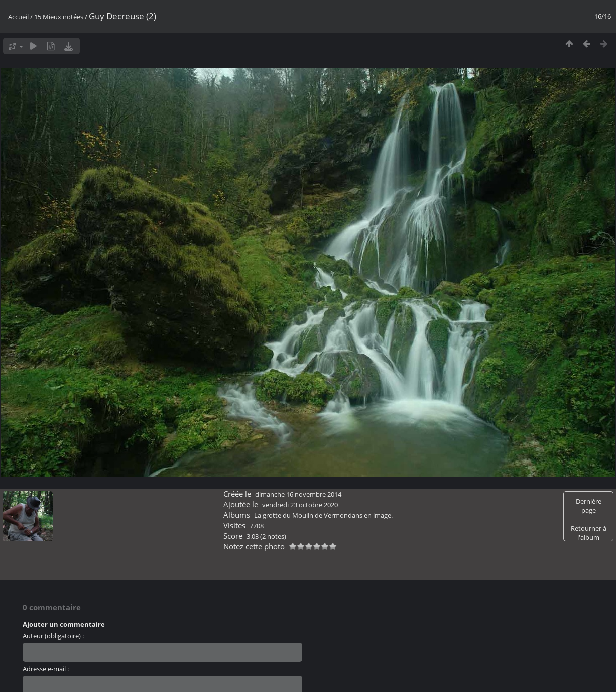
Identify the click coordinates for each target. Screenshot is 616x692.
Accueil (18, 17)
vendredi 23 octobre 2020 (300, 505)
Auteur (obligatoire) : (53, 636)
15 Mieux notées (59, 17)
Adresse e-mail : (46, 669)
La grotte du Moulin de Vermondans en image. (323, 515)
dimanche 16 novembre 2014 (298, 494)
